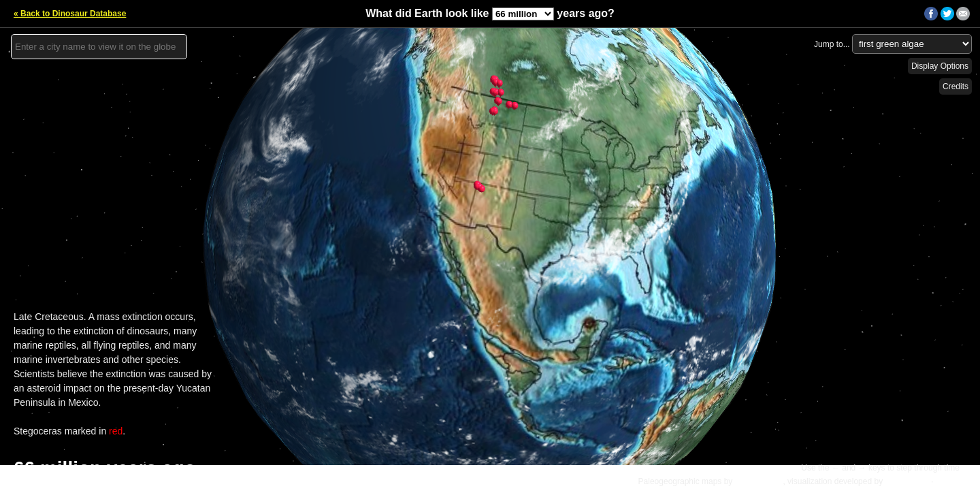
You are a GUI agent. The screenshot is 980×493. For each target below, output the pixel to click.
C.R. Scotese (759, 481)
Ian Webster (906, 481)
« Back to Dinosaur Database (70, 14)
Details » (954, 481)
